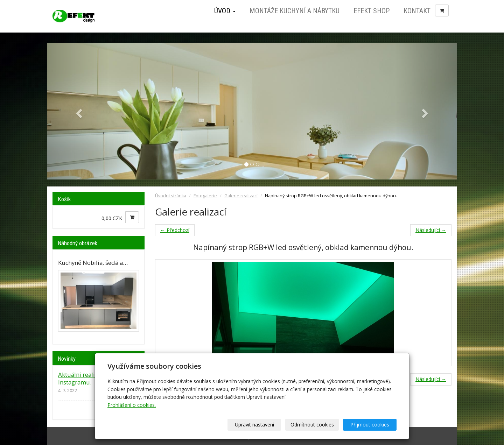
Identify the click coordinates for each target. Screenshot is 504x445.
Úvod (225, 11)
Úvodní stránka (171, 196)
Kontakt (417, 11)
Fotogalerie (205, 196)
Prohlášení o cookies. (132, 405)
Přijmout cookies (370, 425)
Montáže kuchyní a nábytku (295, 11)
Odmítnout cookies (312, 425)
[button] (78, 111)
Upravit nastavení (254, 425)
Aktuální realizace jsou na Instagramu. (93, 378)
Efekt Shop (372, 11)
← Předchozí (175, 230)
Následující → (431, 230)
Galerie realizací (241, 196)
